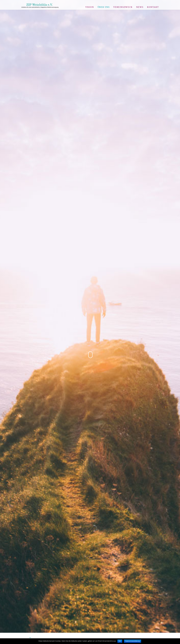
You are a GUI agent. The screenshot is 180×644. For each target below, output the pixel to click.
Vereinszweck (123, 7)
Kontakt (153, 7)
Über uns (104, 7)
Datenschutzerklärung (133, 641)
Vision (90, 7)
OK (120, 641)
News (140, 7)
